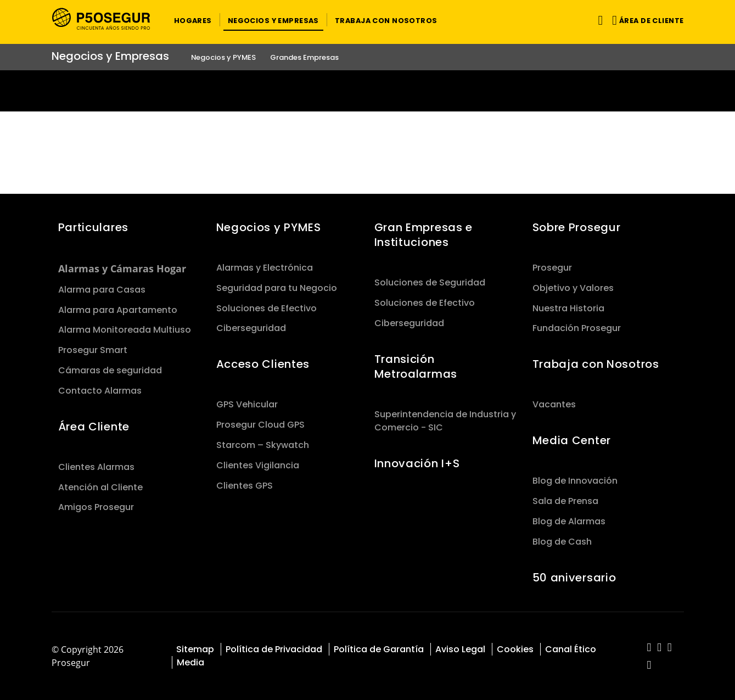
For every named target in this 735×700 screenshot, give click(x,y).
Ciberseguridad (251, 328)
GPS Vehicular (247, 404)
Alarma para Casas (102, 290)
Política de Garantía (379, 649)
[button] (193, 20)
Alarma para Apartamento (118, 310)
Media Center (572, 440)
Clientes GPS (245, 486)
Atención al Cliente (100, 487)
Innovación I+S (417, 463)
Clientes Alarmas (96, 467)
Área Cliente (94, 427)
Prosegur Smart (93, 350)
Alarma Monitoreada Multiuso (125, 330)
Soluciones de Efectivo (266, 308)
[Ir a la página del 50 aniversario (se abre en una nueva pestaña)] (367, 91)
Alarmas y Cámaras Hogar (122, 268)
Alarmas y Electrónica (265, 268)
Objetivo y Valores (573, 288)
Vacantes (554, 404)
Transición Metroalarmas (416, 366)
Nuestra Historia (568, 308)
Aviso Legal (460, 649)
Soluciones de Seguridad (430, 282)
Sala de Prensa (565, 501)
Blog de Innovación (575, 481)
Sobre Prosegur (577, 227)
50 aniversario (574, 578)
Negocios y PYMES (269, 227)
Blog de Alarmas (569, 521)
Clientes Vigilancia (258, 465)
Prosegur (552, 268)
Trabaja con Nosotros (596, 364)
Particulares (94, 227)
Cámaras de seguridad (110, 370)
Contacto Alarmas (100, 391)
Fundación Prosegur (577, 328)
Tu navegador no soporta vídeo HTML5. (367, 91)
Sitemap (195, 649)
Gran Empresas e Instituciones (424, 235)
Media (190, 662)
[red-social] (649, 648)
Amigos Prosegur (96, 507)
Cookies (515, 649)
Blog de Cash (562, 542)
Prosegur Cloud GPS (260, 425)
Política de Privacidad (274, 649)
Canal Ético (571, 649)
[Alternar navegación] (598, 20)
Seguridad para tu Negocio (277, 288)
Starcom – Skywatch (263, 445)
